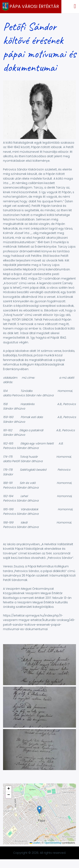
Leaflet (35, 843)
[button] (39, 684)
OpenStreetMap (53, 843)
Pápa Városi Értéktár (34, 7)
